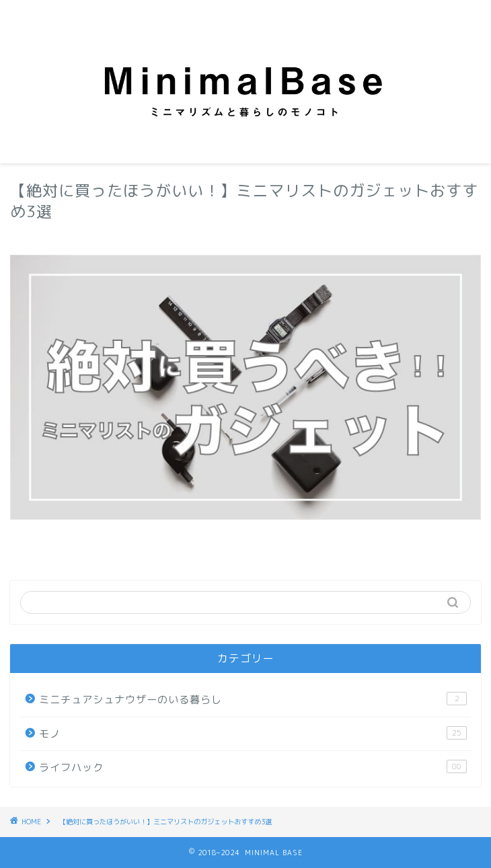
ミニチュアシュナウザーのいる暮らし (253, 699)
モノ (253, 734)
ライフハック (253, 767)
